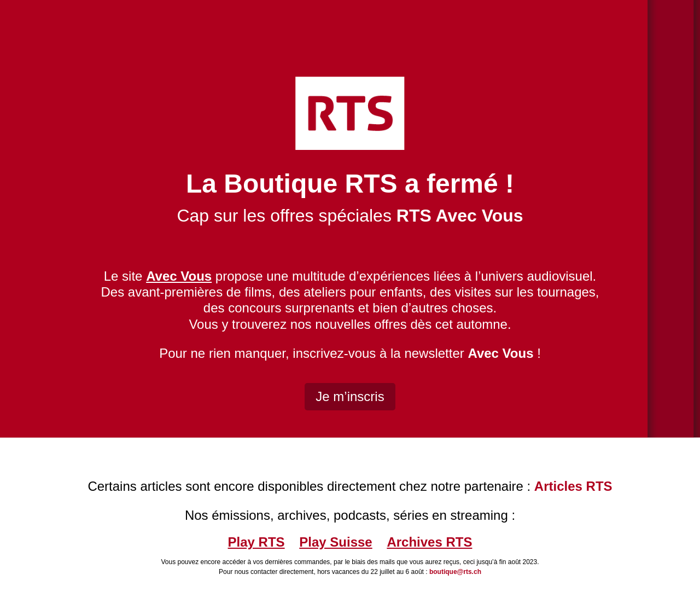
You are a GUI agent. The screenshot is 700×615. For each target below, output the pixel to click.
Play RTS (256, 542)
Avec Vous (500, 353)
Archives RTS (429, 542)
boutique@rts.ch (455, 572)
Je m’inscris (350, 396)
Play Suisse (336, 542)
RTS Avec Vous (460, 216)
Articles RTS (573, 486)
